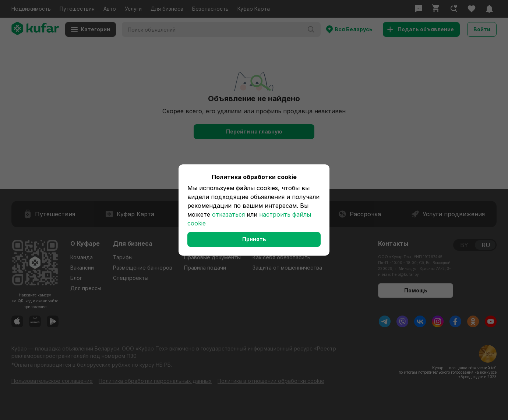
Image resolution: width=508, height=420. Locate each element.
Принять (254, 239)
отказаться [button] (228, 214)
